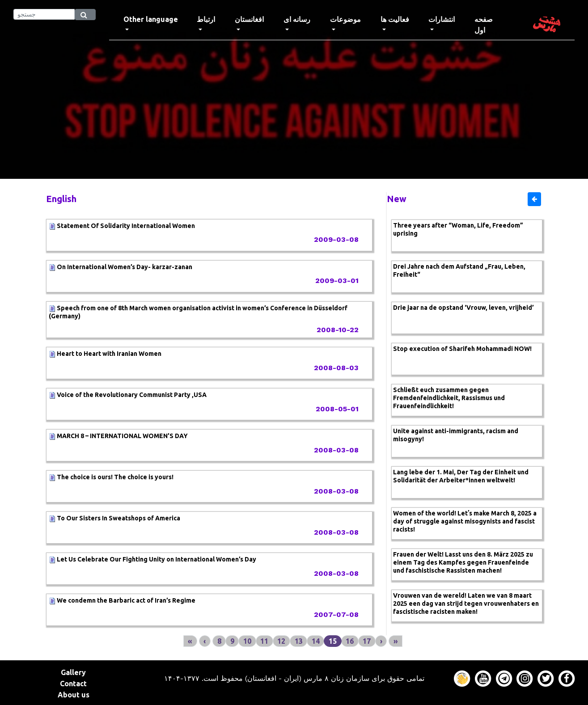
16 (350, 641)
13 (299, 641)
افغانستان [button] (249, 19)
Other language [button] (151, 19)
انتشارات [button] (442, 19)
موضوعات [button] (345, 19)
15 (333, 641)
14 (316, 641)
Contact (73, 684)
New (397, 199)
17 (367, 641)
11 (264, 641)
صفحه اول (493, 25)
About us (74, 695)
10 (247, 641)
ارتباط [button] (206, 19)
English (61, 199)
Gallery (73, 672)
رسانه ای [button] (297, 19)
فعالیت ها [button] (395, 19)
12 (281, 641)
